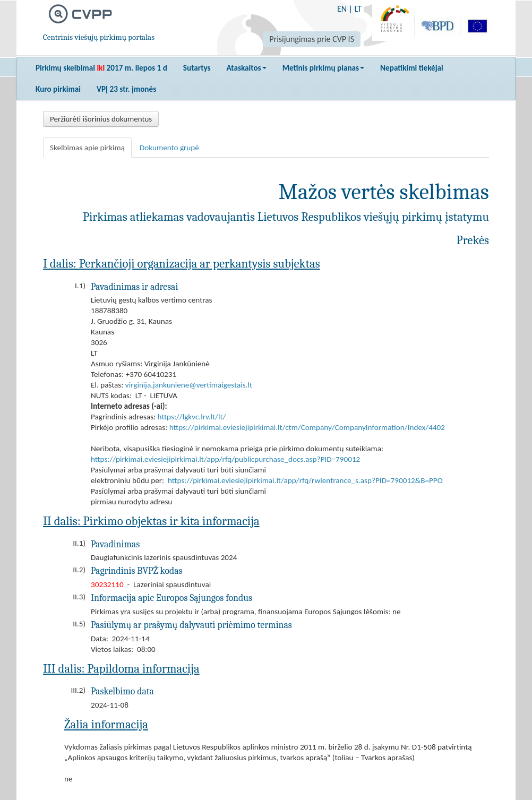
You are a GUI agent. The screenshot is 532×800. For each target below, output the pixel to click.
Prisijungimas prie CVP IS (312, 39)
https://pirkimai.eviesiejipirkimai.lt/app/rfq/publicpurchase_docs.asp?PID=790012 (225, 459)
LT (358, 9)
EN (342, 9)
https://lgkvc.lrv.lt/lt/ (192, 417)
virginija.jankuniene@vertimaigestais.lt (189, 385)
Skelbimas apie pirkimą (87, 148)
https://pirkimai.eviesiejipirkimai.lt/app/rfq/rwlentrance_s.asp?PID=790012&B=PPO (305, 480)
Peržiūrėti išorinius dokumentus (101, 119)
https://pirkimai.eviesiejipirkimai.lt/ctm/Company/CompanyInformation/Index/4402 (307, 427)
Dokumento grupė (169, 148)
